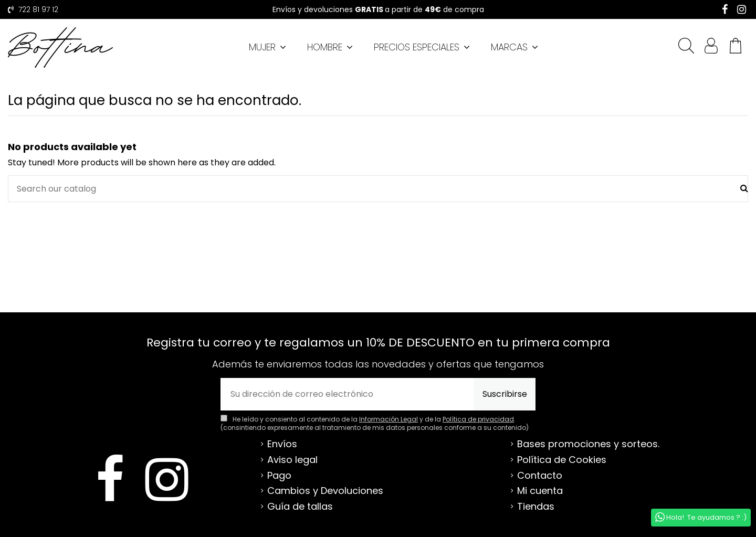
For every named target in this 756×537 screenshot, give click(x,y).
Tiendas (536, 507)
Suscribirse (505, 394)
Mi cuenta (540, 491)
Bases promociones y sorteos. (588, 444)
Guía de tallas (300, 507)
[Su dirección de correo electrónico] (347, 394)
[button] (514, 48)
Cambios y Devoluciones (325, 491)
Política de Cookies (562, 460)
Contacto (540, 476)
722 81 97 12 (37, 9)
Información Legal (388, 419)
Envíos (282, 444)
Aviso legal (292, 460)
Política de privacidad (478, 419)
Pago (279, 476)
